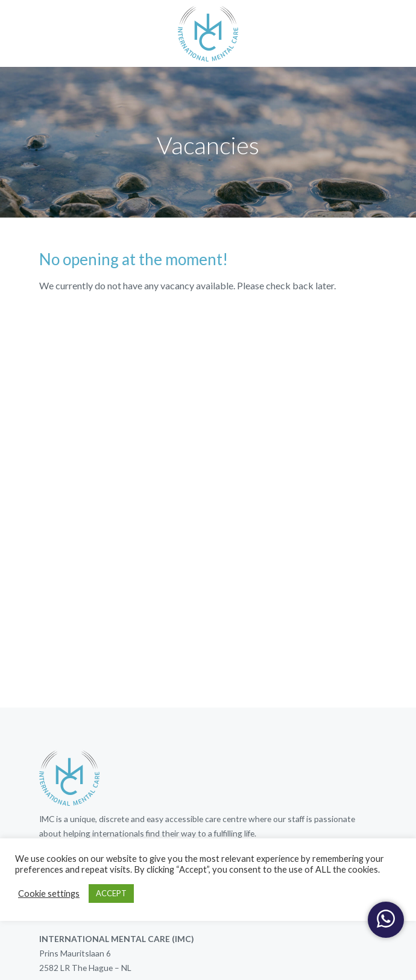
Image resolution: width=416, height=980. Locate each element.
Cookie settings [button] (49, 894)
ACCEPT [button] (111, 893)
